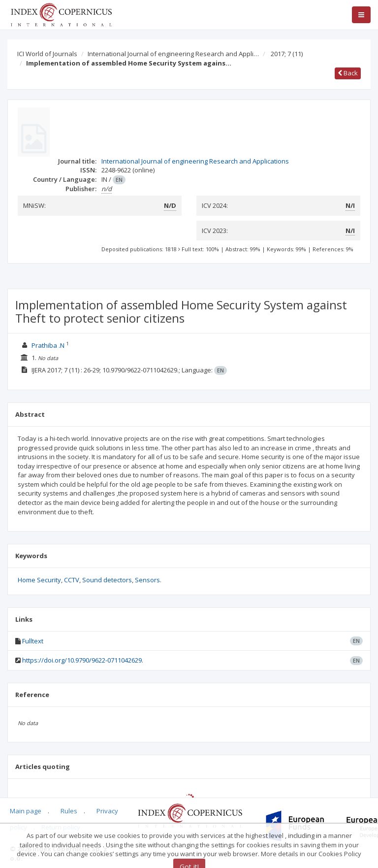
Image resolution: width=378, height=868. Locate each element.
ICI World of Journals (47, 54)
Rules (69, 811)
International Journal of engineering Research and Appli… (173, 54)
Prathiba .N (48, 345)
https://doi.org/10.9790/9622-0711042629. (83, 660)
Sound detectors (107, 580)
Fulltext (33, 641)
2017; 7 (287, 54)
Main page (26, 811)
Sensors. (148, 580)
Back (348, 73)
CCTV (72, 580)
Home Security (39, 580)
